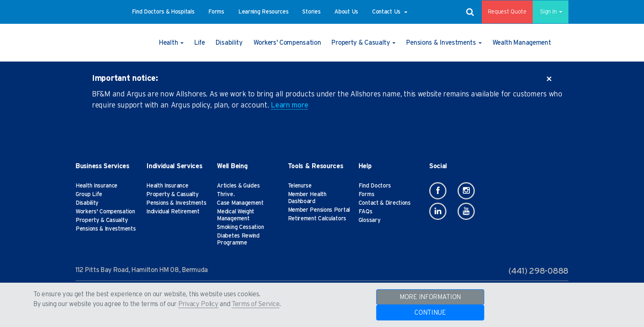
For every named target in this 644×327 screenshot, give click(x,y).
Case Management (240, 203)
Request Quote (501, 12)
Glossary (370, 220)
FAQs (366, 212)
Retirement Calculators (317, 219)
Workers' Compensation (105, 212)
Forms (367, 194)
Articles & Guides (238, 186)
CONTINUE (430, 313)
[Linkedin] (438, 211)
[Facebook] (438, 191)
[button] (163, 12)
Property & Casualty (102, 220)
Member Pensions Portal (319, 210)
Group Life (89, 194)
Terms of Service (255, 304)
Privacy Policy (198, 304)
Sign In (548, 12)
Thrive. (226, 194)
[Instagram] (466, 191)
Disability (87, 203)
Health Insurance (97, 186)
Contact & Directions (385, 203)
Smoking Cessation (240, 227)
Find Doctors (375, 186)
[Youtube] (466, 211)
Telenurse (300, 186)
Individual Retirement (173, 212)
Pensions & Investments (106, 229)
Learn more (289, 105)
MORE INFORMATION (430, 297)
